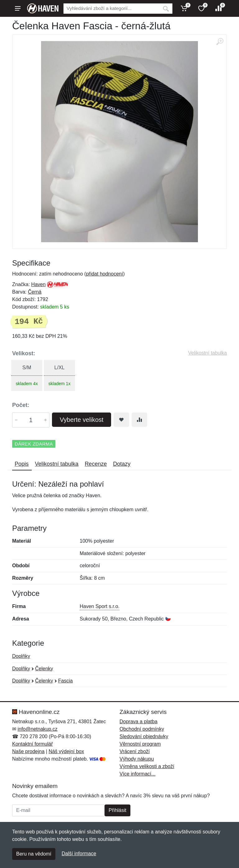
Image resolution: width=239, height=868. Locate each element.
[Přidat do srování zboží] (139, 420)
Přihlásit (117, 810)
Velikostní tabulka (207, 353)
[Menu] (18, 8)
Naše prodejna (28, 751)
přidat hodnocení (104, 274)
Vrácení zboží (135, 751)
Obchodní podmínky (142, 729)
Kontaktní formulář (33, 744)
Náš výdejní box (66, 751)
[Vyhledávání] (111, 9)
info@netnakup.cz (37, 729)
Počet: (21, 405)
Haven (38, 284)
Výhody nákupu (137, 759)
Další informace (79, 854)
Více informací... (138, 774)
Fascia (66, 681)
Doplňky (21, 656)
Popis (22, 464)
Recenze (96, 464)
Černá (35, 292)
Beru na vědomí (34, 854)
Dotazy (122, 464)
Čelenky (44, 669)
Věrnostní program (140, 744)
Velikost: (24, 353)
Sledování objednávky (144, 736)
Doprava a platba (138, 722)
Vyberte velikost (82, 420)
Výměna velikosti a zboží (147, 766)
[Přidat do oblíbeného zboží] (121, 420)
